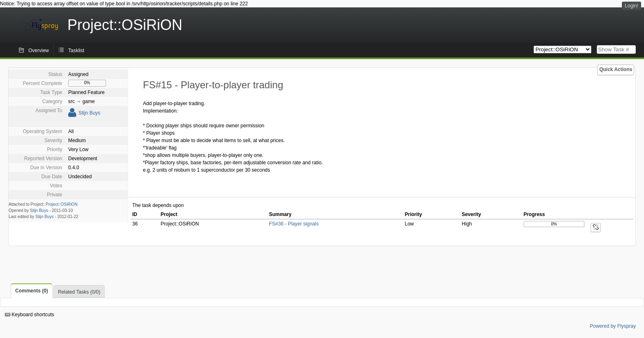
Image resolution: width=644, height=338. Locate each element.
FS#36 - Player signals (294, 224)
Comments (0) (32, 291)
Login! (631, 6)
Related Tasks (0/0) (79, 292)
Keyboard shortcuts (30, 315)
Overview (39, 51)
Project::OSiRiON (62, 204)
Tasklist (76, 51)
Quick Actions (616, 69)
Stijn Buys (89, 113)
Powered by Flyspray (613, 326)
